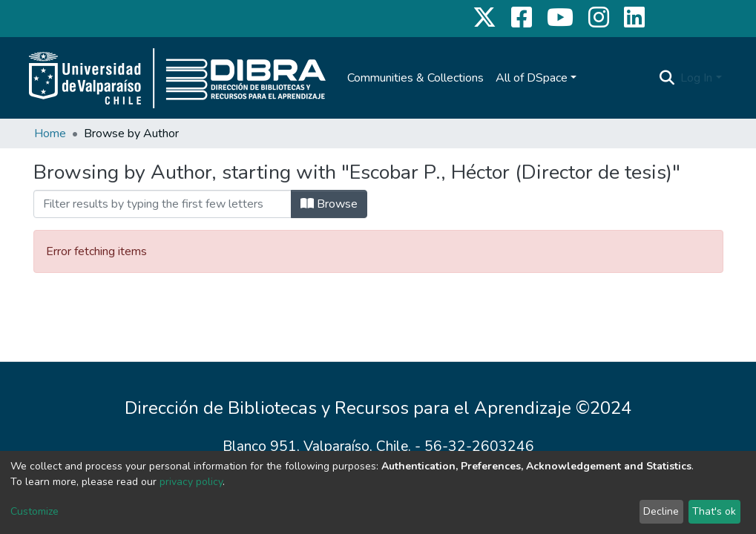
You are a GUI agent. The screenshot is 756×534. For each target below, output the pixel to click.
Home (50, 133)
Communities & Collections (415, 78)
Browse (329, 204)
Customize (34, 511)
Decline (661, 511)
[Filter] (162, 204)
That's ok (714, 511)
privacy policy (191, 482)
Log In (696, 78)
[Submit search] (667, 78)
